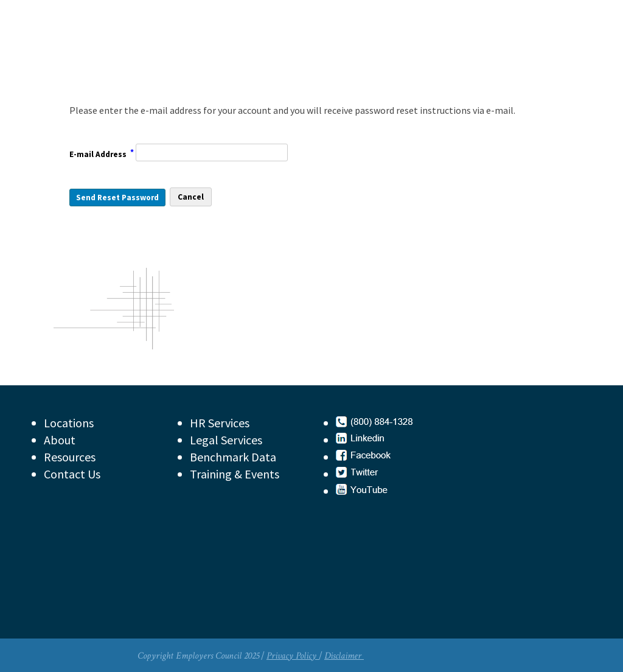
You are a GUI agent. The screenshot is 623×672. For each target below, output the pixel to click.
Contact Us (72, 474)
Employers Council (150, 51)
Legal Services (226, 440)
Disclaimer (344, 656)
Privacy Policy (293, 656)
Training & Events (235, 474)
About (60, 440)
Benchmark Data (233, 457)
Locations (69, 423)
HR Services (220, 423)
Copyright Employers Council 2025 (198, 656)
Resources (70, 457)
